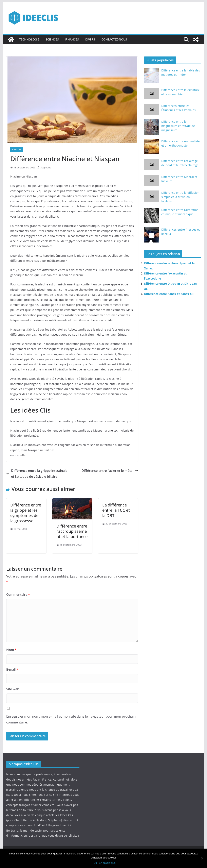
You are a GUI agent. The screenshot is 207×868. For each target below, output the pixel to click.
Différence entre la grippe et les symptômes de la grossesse (26, 513)
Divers (90, 39)
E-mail (12, 669)
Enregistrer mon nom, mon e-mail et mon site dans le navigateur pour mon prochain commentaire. (71, 719)
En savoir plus (107, 863)
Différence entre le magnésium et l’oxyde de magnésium (178, 126)
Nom (11, 650)
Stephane (46, 168)
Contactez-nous (114, 39)
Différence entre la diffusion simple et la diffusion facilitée (180, 197)
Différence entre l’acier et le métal (110, 471)
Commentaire (18, 595)
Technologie (29, 39)
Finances (72, 39)
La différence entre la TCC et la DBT (116, 510)
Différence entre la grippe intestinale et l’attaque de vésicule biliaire (37, 474)
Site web (13, 689)
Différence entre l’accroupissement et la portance (72, 531)
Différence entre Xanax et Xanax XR (169, 294)
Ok (95, 863)
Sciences (52, 39)
